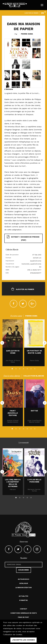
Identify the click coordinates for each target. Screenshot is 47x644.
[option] (13, 343)
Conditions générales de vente (24, 613)
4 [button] (24, 368)
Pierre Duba (27, 34)
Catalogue (24, 583)
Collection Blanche (12, 250)
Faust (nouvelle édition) (13, 413)
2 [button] (16, 368)
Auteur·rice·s (24, 579)
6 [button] (31, 368)
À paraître (23, 600)
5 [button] (27, 368)
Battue (34, 411)
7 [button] (35, 368)
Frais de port (23, 617)
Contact (24, 609)
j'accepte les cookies (23, 640)
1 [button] (12, 368)
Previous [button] (2, 343)
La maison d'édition (23, 588)
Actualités (23, 596)
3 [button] (20, 368)
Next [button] (45, 343)
